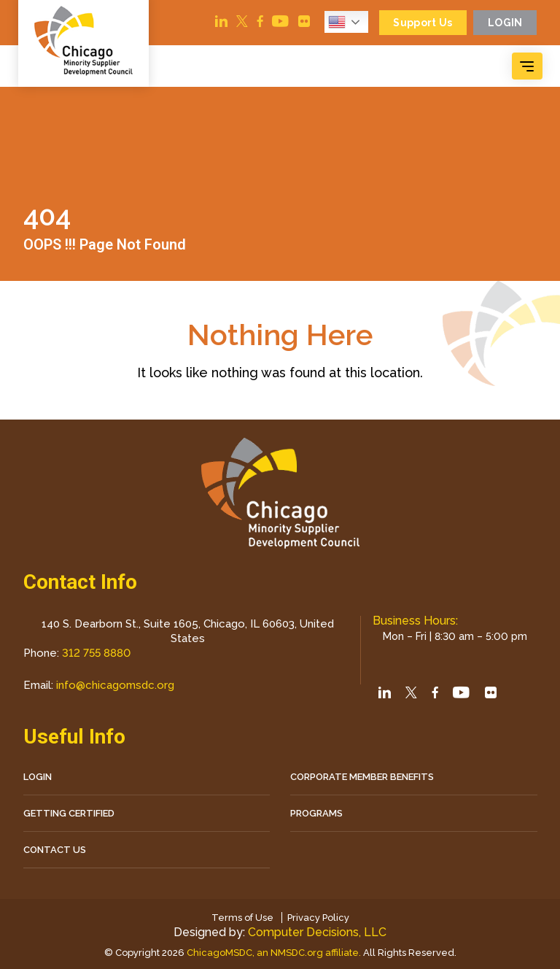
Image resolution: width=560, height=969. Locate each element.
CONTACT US (55, 850)
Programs (316, 813)
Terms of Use (242, 918)
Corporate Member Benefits (362, 777)
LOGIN (38, 777)
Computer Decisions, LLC (317, 932)
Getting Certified (69, 813)
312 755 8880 (96, 653)
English (336, 22)
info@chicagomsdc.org (115, 685)
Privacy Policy (318, 918)
